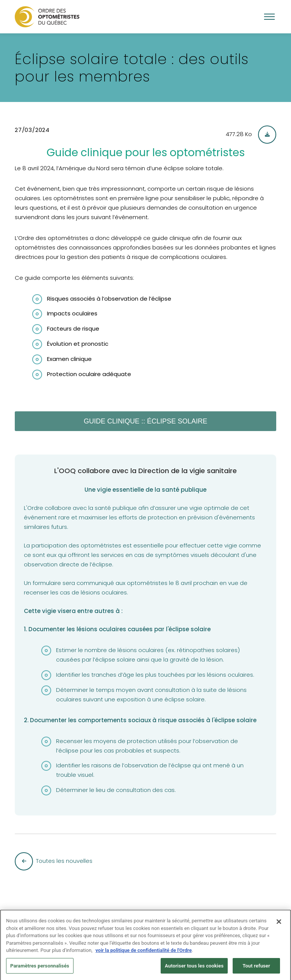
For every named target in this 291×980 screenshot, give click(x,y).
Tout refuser (256, 968)
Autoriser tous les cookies (194, 968)
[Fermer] (279, 924)
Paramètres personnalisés (40, 968)
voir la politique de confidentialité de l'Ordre (144, 953)
